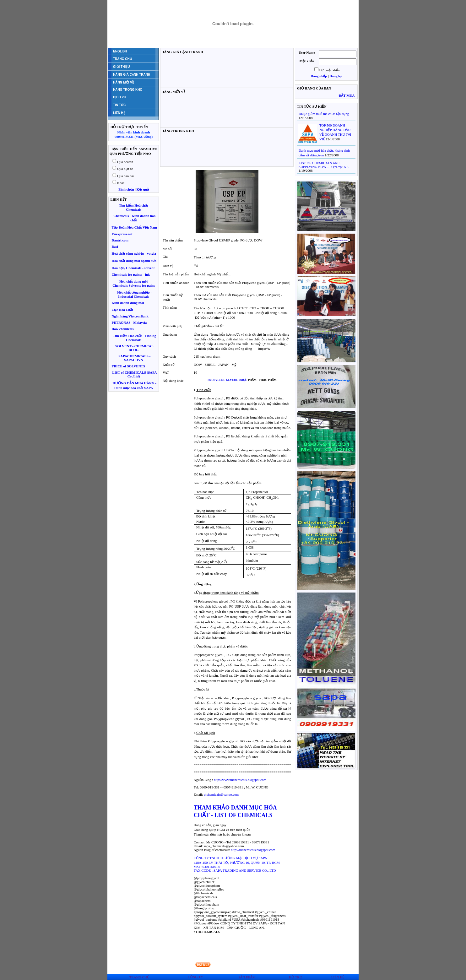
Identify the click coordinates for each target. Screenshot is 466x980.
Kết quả (143, 189)
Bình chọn (126, 189)
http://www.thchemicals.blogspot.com (240, 780)
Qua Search (125, 162)
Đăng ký (336, 76)
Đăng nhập (319, 76)
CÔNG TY (195, 977)
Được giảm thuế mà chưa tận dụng (324, 114)
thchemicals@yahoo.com (221, 794)
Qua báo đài (125, 176)
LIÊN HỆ (338, 977)
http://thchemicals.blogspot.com (253, 850)
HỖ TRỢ (296, 977)
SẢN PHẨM (247, 977)
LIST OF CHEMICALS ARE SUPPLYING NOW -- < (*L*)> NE (324, 165)
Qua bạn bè (125, 169)
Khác (121, 183)
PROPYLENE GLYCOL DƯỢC (227, 380)
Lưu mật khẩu (330, 70)
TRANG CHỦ (139, 977)
